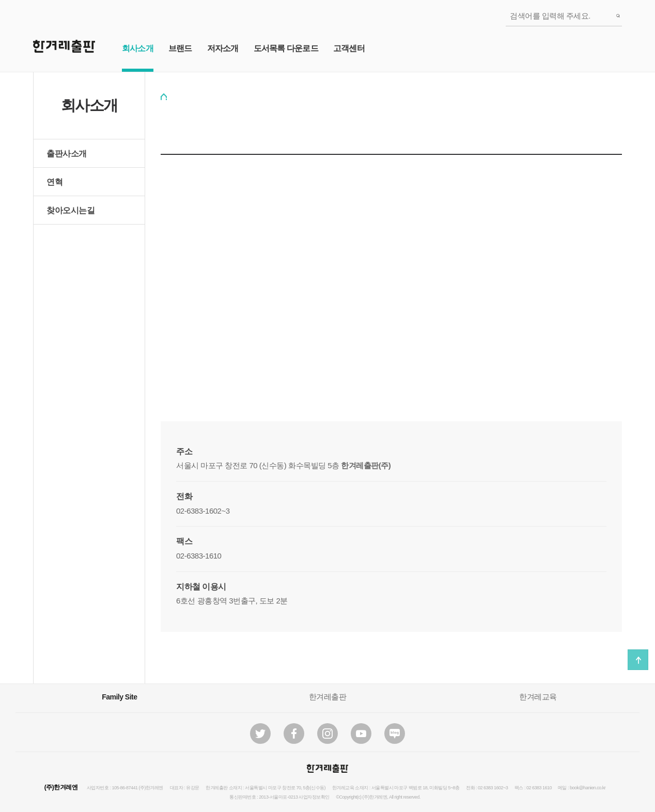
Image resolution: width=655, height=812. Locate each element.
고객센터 (349, 48)
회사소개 (138, 48)
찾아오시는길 (71, 210)
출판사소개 (67, 154)
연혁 (54, 182)
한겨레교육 (538, 697)
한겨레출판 (328, 697)
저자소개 (223, 48)
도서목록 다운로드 (286, 48)
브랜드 (180, 48)
